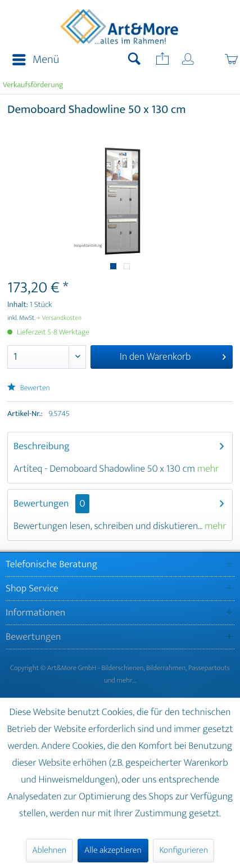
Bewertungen (41, 504)
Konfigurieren (183, 850)
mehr (208, 469)
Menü (36, 60)
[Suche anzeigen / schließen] (134, 60)
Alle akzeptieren (113, 850)
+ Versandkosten (60, 318)
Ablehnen (49, 850)
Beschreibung (42, 446)
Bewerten (29, 388)
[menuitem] (32, 60)
